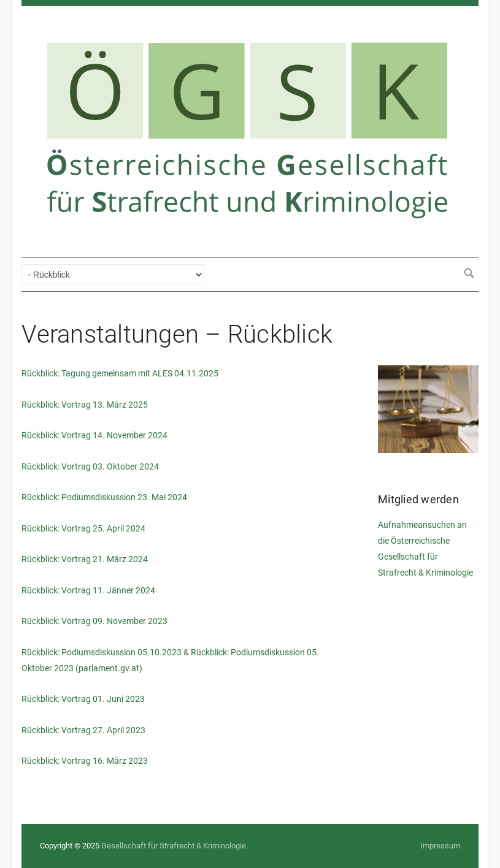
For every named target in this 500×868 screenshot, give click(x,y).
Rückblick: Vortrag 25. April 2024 (83, 528)
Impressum (440, 846)
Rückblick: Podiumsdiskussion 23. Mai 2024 (104, 497)
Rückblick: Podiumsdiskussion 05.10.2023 (102, 652)
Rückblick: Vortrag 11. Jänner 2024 (88, 590)
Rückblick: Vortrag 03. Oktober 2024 (90, 466)
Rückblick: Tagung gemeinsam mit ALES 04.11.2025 (120, 373)
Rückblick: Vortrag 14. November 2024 (94, 435)
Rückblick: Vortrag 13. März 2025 (85, 405)
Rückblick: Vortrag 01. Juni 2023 (83, 699)
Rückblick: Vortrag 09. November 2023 (94, 621)
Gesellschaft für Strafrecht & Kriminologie (174, 846)
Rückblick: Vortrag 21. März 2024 (85, 559)
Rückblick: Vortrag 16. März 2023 (85, 761)
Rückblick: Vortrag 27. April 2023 (83, 730)
